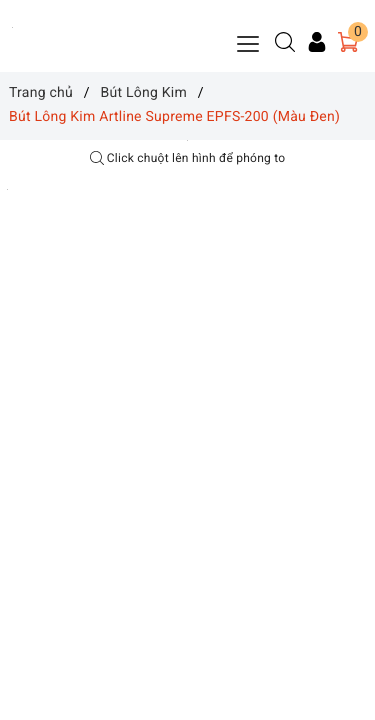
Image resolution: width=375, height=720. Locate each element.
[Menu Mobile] (249, 41)
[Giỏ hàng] (348, 42)
